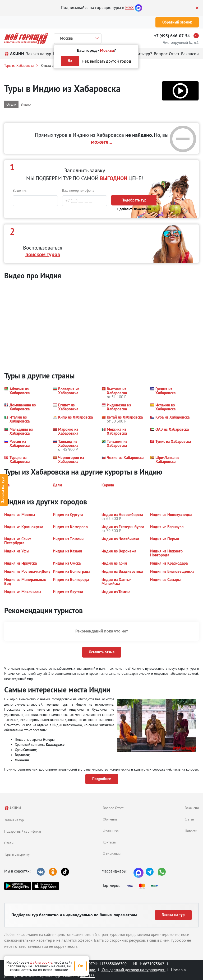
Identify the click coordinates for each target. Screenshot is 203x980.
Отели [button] (11, 104)
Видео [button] (26, 104)
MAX (130, 7)
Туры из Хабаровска (19, 65)
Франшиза (111, 831)
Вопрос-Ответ (113, 808)
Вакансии (192, 808)
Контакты (110, 842)
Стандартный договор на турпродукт (133, 970)
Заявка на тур (14, 820)
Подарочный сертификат (23, 831)
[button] (180, 91)
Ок (80, 966)
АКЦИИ (13, 808)
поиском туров (43, 254)
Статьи (189, 819)
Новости (191, 831)
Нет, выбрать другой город (106, 61)
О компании (112, 854)
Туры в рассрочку (17, 854)
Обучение (110, 819)
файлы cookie (41, 962)
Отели (9, 843)
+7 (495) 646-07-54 (172, 36)
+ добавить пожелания (134, 209)
